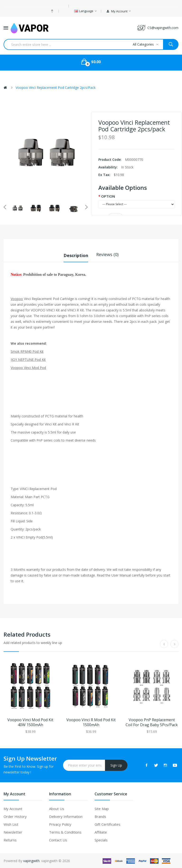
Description (76, 254)
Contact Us (58, 839)
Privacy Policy (60, 824)
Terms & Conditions (65, 832)
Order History (15, 816)
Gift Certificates (107, 824)
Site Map (102, 808)
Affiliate (101, 832)
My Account (13, 808)
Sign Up (116, 765)
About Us (57, 808)
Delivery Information (66, 816)
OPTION (108, 196)
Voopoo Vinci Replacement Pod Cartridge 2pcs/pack (56, 88)
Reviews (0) (107, 254)
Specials (101, 839)
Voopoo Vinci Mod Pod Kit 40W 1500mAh (30, 722)
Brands (100, 816)
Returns (10, 839)
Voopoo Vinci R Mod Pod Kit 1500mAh (91, 722)
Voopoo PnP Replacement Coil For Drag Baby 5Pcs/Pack (152, 722)
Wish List (11, 824)
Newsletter (13, 832)
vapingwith (31, 860)
